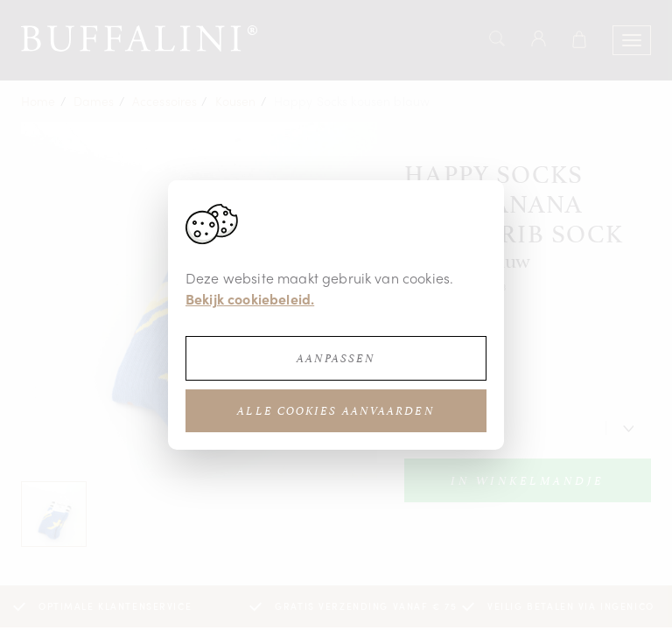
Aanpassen (336, 358)
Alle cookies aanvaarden (336, 411)
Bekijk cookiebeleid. (250, 299)
